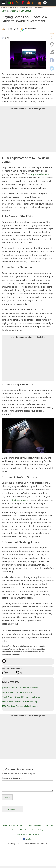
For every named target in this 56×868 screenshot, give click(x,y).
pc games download (40, 174)
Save (6, 661)
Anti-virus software (19, 500)
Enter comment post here (12, 778)
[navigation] (52, 44)
